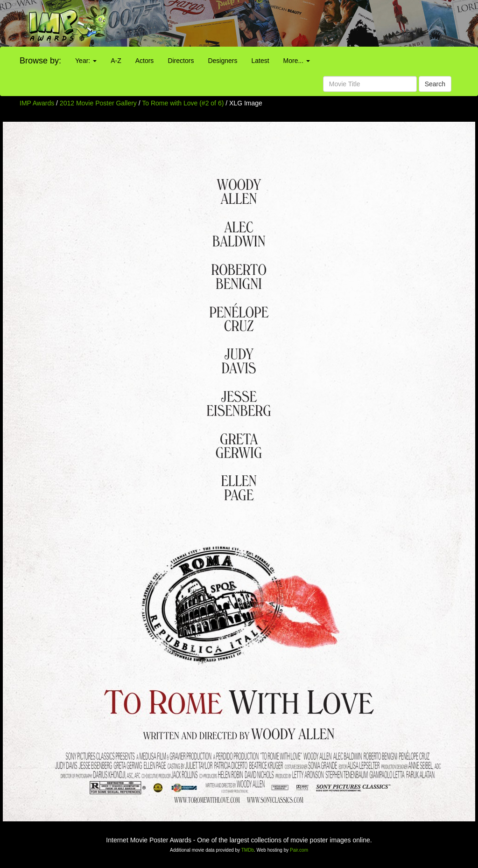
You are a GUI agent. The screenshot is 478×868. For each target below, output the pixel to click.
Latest (260, 61)
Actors (145, 61)
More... (297, 61)
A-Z (116, 61)
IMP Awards (37, 103)
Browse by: (40, 61)
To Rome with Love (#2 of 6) (183, 103)
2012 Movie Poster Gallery (98, 103)
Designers (222, 61)
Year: (86, 61)
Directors (181, 61)
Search (435, 84)
